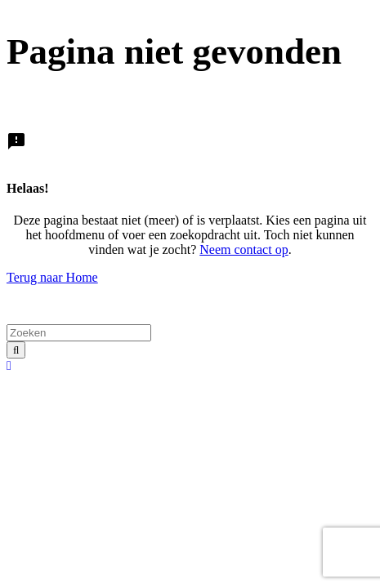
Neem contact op (244, 249)
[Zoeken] (79, 333)
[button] (9, 365)
